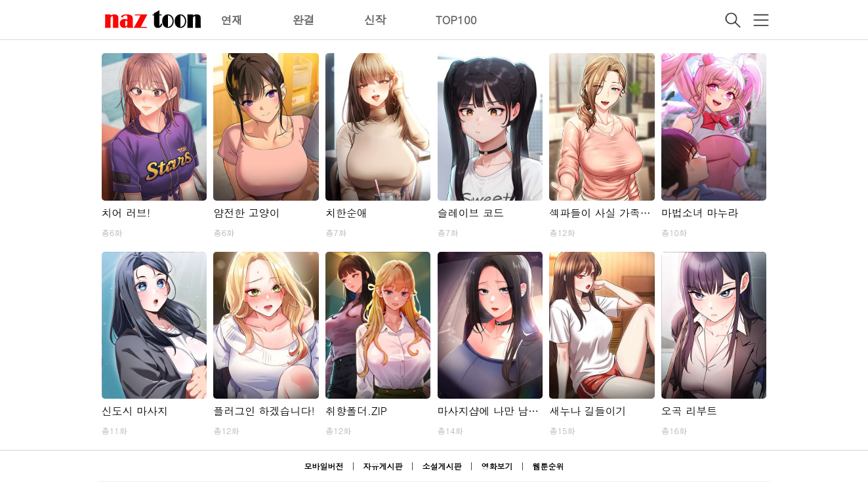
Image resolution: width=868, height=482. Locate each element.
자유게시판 (382, 466)
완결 (304, 20)
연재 (232, 20)
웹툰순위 (548, 466)
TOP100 (456, 20)
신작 (375, 20)
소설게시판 (442, 466)
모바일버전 (323, 466)
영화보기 (497, 466)
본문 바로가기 (0, 0)
